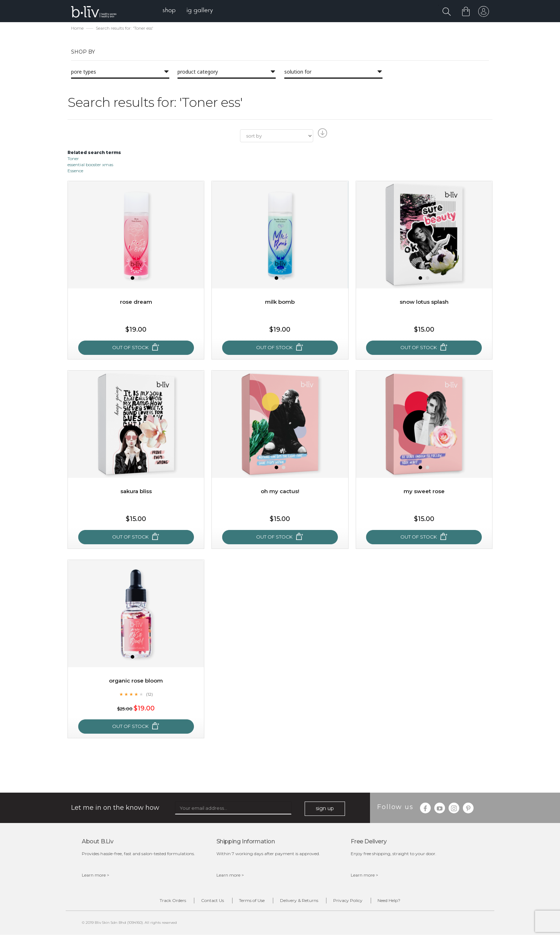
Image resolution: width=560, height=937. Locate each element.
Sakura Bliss (136, 492)
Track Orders (154, 902)
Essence (75, 171)
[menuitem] (172, 11)
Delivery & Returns (303, 902)
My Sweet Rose (424, 492)
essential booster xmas (90, 165)
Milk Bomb (280, 303)
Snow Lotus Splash (424, 303)
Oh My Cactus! (280, 492)
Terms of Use (248, 902)
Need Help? (407, 902)
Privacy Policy (359, 902)
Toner (73, 159)
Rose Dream (136, 303)
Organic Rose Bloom (136, 681)
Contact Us (201, 902)
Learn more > (96, 876)
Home (77, 29)
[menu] (191, 11)
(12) (149, 695)
